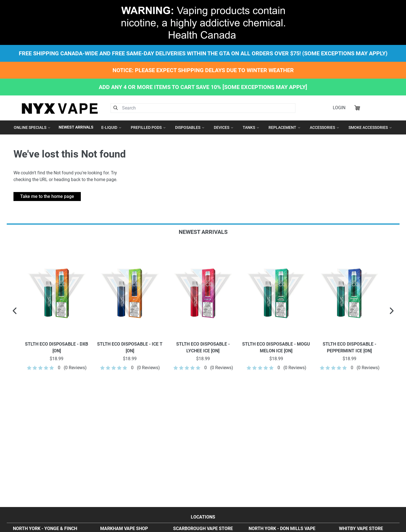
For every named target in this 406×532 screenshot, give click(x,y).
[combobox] (203, 108)
